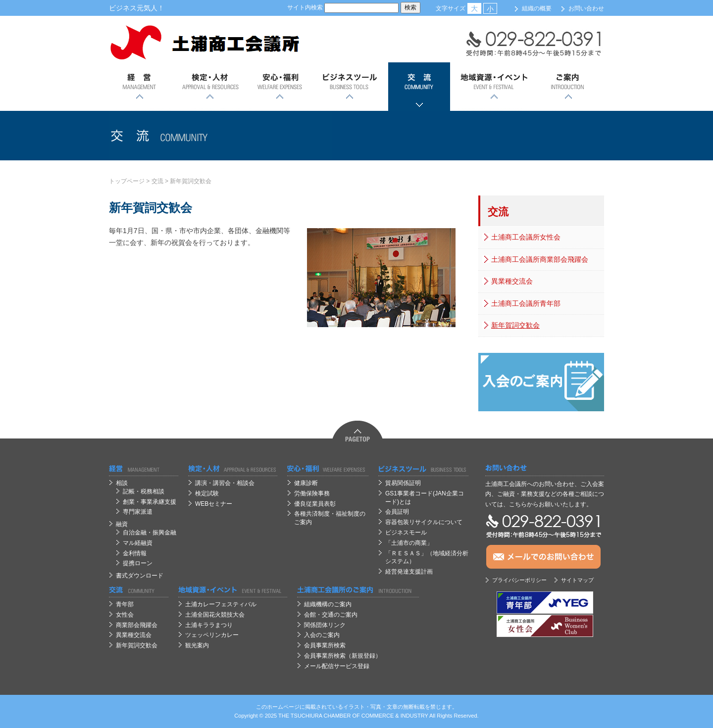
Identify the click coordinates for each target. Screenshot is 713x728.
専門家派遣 (138, 512)
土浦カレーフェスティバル (221, 604)
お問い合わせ (586, 8)
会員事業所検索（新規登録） (343, 656)
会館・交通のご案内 (331, 615)
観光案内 (197, 645)
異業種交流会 (512, 281)
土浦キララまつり (209, 625)
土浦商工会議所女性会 (526, 237)
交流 (419, 87)
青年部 (125, 604)
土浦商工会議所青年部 (526, 303)
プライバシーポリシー (519, 580)
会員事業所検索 (325, 645)
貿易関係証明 (403, 483)
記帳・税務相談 (144, 491)
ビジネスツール (349, 87)
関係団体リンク (325, 625)
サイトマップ (577, 580)
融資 (122, 524)
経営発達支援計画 (409, 572)
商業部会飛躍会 (137, 625)
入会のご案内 (322, 635)
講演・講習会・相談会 (225, 483)
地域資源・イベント (494, 87)
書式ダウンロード (140, 576)
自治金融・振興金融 (150, 533)
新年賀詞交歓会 (191, 181)
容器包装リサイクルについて (424, 522)
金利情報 (135, 553)
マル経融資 (138, 543)
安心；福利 (280, 87)
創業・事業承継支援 (150, 502)
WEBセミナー (214, 504)
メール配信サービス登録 (337, 666)
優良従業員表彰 (315, 504)
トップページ (127, 181)
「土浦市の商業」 (409, 543)
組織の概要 (537, 8)
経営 (140, 87)
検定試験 (207, 493)
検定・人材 (210, 87)
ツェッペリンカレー (212, 635)
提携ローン (138, 563)
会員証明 (397, 512)
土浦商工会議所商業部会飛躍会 (540, 259)
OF (356, 716)
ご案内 (568, 87)
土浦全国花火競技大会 (215, 615)
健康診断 (306, 483)
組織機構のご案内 (328, 604)
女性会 (125, 615)
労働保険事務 (312, 493)
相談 (122, 483)
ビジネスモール (406, 533)
